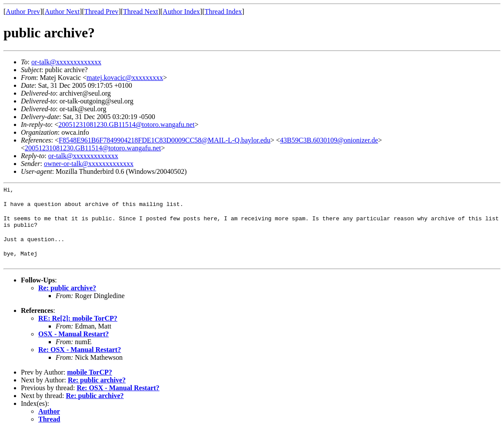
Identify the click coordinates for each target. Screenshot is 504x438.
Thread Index (224, 12)
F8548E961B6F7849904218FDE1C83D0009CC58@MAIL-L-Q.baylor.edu (165, 140)
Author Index (181, 12)
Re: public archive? (67, 296)
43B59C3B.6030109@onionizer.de (329, 140)
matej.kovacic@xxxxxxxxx (125, 78)
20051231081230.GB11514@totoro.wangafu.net (126, 124)
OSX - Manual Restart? (73, 342)
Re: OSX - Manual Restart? (80, 357)
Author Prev (23, 12)
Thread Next (140, 12)
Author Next (62, 12)
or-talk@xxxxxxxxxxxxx (66, 62)
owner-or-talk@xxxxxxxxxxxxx (89, 164)
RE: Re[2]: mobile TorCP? (78, 326)
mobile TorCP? (90, 380)
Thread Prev (102, 12)
